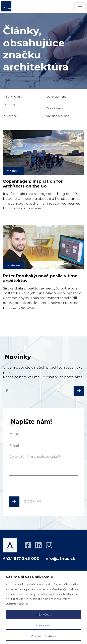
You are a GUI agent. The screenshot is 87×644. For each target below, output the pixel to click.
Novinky (10, 104)
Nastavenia (43, 625)
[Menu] (80, 6)
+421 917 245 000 (21, 558)
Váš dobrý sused (58, 116)
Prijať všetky (44, 614)
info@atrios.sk (60, 558)
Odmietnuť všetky (43, 636)
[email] (43, 391)
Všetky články (14, 97)
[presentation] (39, 487)
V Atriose (11, 116)
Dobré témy (55, 108)
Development (56, 97)
